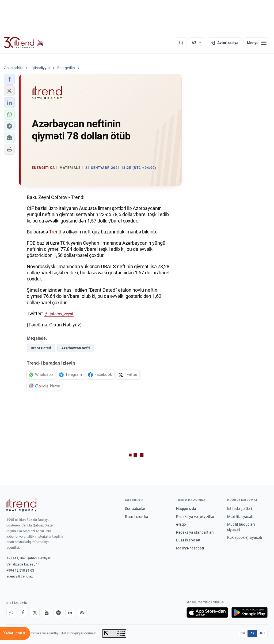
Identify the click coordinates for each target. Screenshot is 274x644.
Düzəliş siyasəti (189, 540)
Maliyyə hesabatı (190, 548)
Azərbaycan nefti (76, 348)
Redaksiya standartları (195, 532)
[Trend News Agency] (21, 505)
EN (243, 633)
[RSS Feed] (82, 612)
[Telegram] (58, 612)
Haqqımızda (186, 509)
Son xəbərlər (135, 509)
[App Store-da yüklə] (207, 612)
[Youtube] (47, 612)
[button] (9, 79)
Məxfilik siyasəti (240, 517)
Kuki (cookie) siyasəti (245, 537)
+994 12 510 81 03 (20, 570)
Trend (55, 232)
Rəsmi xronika (137, 517)
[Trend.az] (24, 43)
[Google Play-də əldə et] (250, 612)
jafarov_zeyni (61, 314)
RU (262, 633)
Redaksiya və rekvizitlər (195, 517)
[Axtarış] (181, 43)
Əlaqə (181, 524)
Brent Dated (41, 348)
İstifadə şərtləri (239, 509)
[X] (35, 612)
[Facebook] (23, 612)
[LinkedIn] (70, 612)
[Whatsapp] (11, 612)
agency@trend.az (20, 576)
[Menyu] (257, 43)
